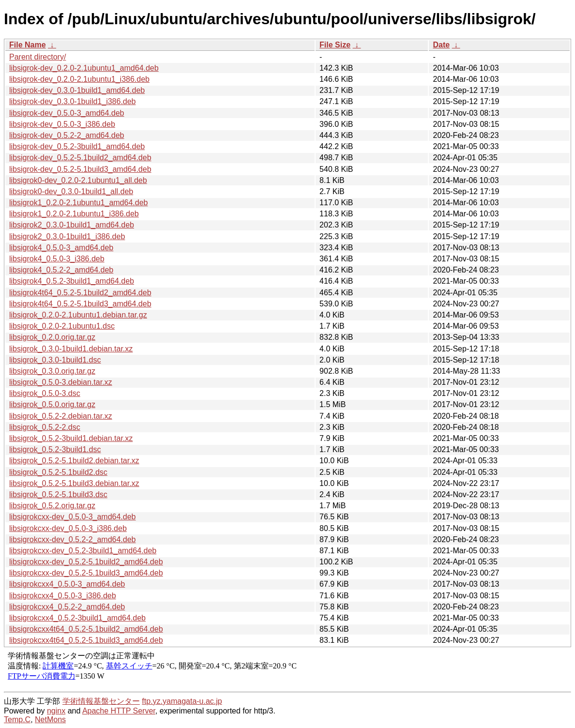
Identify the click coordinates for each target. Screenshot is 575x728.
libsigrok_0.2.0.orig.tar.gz (52, 337)
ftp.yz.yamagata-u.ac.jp (182, 701)
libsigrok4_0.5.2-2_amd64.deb (61, 270)
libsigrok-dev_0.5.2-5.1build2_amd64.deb (80, 158)
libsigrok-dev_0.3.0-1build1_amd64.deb (77, 90)
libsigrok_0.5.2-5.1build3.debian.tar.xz (74, 483)
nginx (56, 711)
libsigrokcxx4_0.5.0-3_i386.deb (63, 596)
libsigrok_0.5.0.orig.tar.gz (52, 404)
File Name (28, 45)
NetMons (50, 720)
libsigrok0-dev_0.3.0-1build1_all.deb (71, 191)
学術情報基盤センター (101, 701)
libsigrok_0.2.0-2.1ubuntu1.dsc (62, 326)
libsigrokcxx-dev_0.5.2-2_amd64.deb (72, 539)
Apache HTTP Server (119, 711)
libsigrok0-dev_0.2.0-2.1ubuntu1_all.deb (78, 180)
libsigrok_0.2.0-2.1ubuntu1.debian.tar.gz (78, 315)
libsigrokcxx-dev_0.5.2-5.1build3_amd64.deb (86, 573)
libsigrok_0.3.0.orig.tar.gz (52, 371)
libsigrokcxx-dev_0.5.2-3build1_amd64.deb (83, 551)
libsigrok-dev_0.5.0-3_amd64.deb (67, 113)
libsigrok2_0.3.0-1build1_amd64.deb (72, 225)
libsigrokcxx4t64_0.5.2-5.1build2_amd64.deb (86, 629)
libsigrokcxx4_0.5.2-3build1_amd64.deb (77, 618)
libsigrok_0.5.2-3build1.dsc (55, 449)
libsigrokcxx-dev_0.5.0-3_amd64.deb (72, 517)
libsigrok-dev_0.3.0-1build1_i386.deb (73, 101)
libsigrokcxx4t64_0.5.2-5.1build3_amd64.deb (86, 640)
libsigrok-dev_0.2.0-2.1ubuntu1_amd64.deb (84, 68)
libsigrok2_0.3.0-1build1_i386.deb (67, 236)
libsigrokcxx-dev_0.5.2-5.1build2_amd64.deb (86, 562)
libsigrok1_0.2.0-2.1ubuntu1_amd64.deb (78, 203)
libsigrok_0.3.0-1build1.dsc (55, 360)
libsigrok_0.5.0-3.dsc (45, 393)
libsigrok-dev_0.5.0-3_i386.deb (62, 124)
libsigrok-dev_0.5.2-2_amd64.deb (67, 135)
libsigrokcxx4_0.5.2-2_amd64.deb (67, 607)
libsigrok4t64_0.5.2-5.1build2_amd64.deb (80, 293)
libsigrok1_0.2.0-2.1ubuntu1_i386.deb (74, 214)
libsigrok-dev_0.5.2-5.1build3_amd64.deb (80, 169)
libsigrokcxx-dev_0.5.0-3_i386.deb (68, 528)
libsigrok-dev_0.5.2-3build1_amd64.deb (77, 146)
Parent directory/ (38, 57)
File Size (335, 45)
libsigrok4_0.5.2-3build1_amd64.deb (72, 281)
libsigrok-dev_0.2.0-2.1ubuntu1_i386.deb (79, 79)
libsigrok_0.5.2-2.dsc (45, 427)
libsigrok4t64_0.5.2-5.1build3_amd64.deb (80, 304)
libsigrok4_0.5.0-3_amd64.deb (61, 248)
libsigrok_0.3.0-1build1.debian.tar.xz (71, 349)
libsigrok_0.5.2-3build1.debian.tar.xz (71, 438)
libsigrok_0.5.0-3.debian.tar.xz (61, 382)
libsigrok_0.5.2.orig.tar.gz (52, 506)
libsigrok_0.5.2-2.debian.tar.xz (61, 416)
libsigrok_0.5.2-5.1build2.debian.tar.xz (74, 461)
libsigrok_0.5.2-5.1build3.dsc (58, 494)
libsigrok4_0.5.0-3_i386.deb (57, 259)
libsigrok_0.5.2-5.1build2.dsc (58, 472)
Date (441, 45)
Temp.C (17, 720)
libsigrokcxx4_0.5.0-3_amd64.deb (67, 584)
